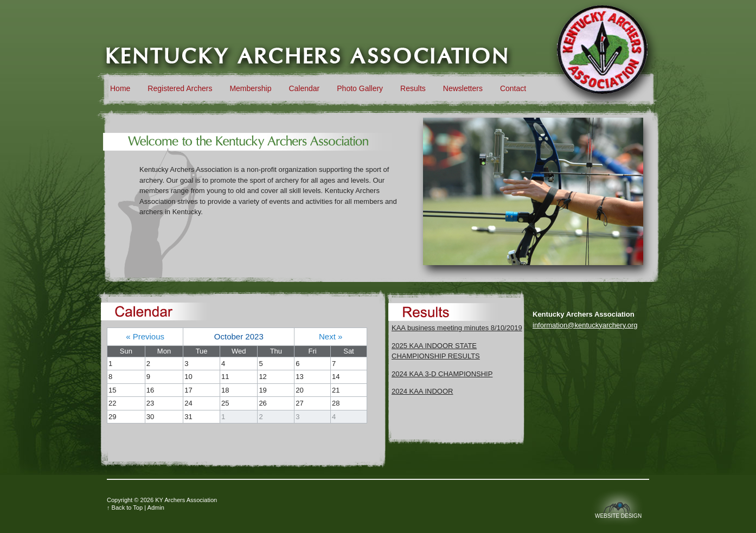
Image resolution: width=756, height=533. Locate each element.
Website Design (618, 516)
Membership (250, 88)
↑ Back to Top (125, 508)
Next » (331, 336)
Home (120, 88)
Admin (156, 508)
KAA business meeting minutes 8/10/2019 (457, 328)
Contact (513, 88)
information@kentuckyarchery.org (585, 325)
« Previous (145, 336)
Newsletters (463, 88)
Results (413, 88)
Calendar (304, 88)
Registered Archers (180, 88)
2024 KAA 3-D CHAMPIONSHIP (442, 374)
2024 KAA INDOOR (422, 391)
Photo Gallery (360, 88)
